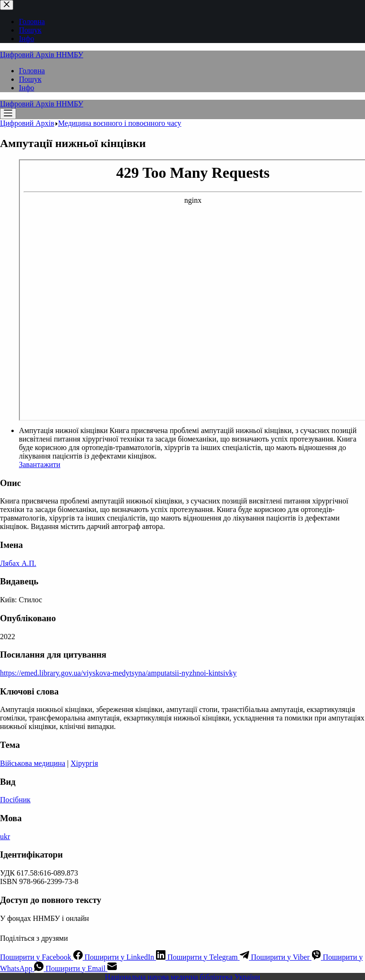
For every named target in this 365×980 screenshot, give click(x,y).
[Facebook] (42, 957)
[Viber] (287, 957)
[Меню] (8, 114)
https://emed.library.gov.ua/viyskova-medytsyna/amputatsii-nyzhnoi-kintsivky (118, 673)
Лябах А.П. (18, 563)
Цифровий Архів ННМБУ (42, 55)
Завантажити (40, 464)
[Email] (81, 968)
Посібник (15, 800)
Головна (32, 71)
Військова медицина (33, 763)
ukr (5, 837)
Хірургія (84, 763)
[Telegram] (209, 957)
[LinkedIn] (126, 957)
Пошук (30, 79)
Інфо (26, 88)
